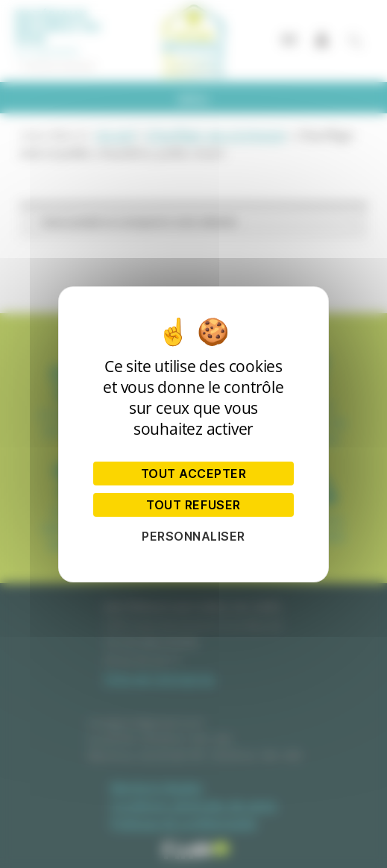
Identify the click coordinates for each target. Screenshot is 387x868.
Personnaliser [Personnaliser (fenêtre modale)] (193, 536)
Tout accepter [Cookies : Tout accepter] (194, 474)
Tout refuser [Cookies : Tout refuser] (193, 505)
